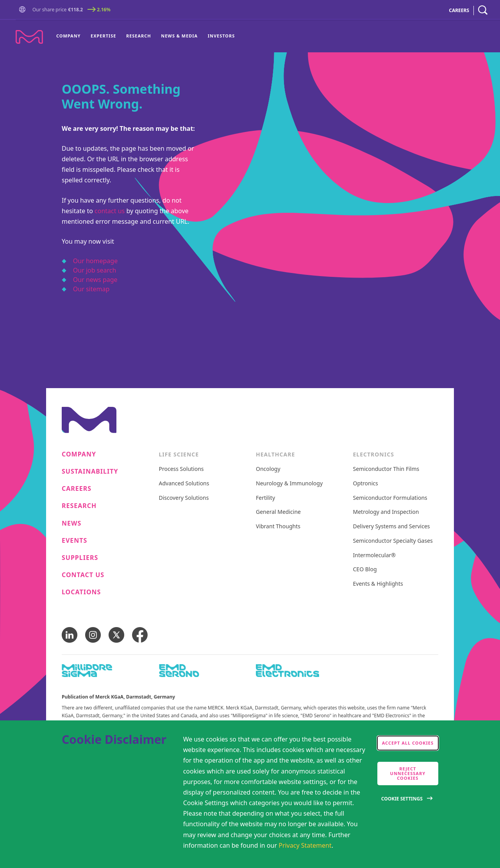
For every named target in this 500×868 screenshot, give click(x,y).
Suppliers (80, 558)
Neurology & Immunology (289, 484)
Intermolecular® (374, 555)
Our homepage (95, 261)
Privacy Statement (305, 845)
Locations (81, 592)
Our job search (95, 270)
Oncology (268, 469)
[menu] (146, 36)
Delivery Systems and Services (392, 527)
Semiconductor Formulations (390, 498)
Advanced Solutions (184, 484)
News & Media (179, 36)
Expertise (103, 36)
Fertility (265, 498)
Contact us (83, 575)
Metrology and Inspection (386, 512)
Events (74, 541)
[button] (24, 10)
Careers (77, 489)
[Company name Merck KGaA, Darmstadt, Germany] (29, 37)
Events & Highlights (378, 584)
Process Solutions (181, 469)
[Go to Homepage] (24, 10)
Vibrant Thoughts (278, 527)
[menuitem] (71, 36)
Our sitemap (91, 289)
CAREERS (459, 10)
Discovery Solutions (184, 498)
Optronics (366, 484)
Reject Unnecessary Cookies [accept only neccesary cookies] (408, 773)
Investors (221, 36)
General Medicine (278, 512)
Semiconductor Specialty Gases (393, 541)
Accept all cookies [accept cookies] (408, 743)
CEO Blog (365, 569)
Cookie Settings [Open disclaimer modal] (402, 799)
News (71, 523)
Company (68, 36)
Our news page (95, 280)
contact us (110, 211)
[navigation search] (483, 10)
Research (139, 36)
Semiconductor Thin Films (386, 469)
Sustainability (90, 471)
